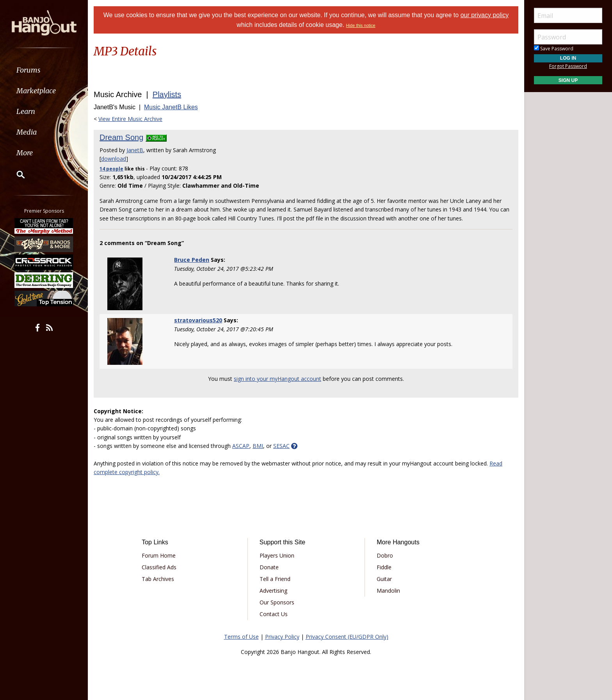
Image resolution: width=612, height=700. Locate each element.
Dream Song (121, 137)
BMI (258, 446)
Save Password (554, 49)
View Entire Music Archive (130, 119)
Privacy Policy (282, 637)
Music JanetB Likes (171, 107)
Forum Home (159, 555)
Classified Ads (159, 567)
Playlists (167, 94)
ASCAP (241, 446)
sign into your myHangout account (278, 379)
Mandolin (388, 591)
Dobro (385, 555)
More (25, 153)
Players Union (277, 555)
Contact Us (274, 614)
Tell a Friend (275, 579)
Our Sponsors (277, 602)
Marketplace (36, 91)
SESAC (281, 446)
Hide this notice (360, 25)
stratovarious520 (198, 320)
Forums (28, 70)
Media (27, 132)
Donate (269, 567)
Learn (26, 111)
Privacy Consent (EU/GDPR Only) (347, 637)
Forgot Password (568, 66)
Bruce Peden (192, 260)
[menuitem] (44, 70)
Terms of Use (241, 637)
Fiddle (384, 567)
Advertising (273, 591)
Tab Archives (158, 579)
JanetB (135, 150)
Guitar (384, 579)
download (114, 159)
